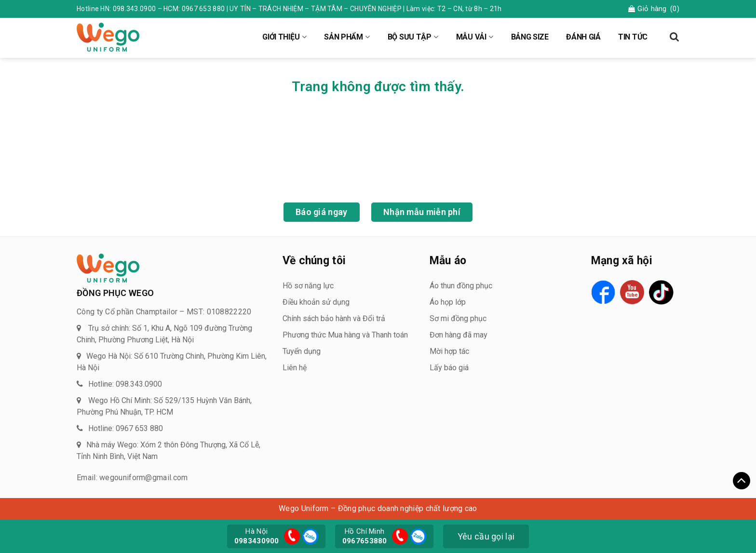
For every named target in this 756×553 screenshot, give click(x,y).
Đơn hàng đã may (459, 335)
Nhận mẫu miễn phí (422, 212)
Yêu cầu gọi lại (486, 536)
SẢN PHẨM (344, 37)
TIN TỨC (633, 37)
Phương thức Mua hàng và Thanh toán (345, 335)
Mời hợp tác (449, 351)
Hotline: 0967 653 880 (126, 428)
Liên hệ (295, 368)
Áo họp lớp (448, 302)
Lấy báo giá (449, 368)
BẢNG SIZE (530, 37)
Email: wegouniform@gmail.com (132, 478)
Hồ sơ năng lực (308, 286)
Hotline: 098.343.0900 (125, 384)
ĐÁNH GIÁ (583, 37)
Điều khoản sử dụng (316, 302)
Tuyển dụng (302, 351)
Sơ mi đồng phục (458, 318)
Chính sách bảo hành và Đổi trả (334, 318)
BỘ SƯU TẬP (410, 37)
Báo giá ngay (322, 212)
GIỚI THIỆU (281, 37)
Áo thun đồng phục (461, 286)
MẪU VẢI (471, 37)
